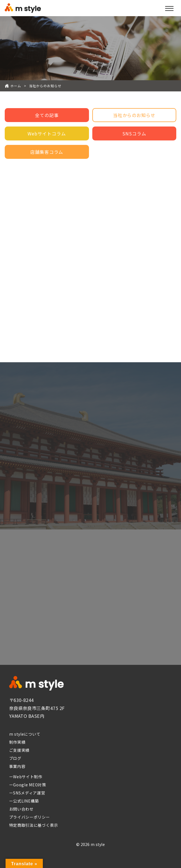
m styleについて (25, 734)
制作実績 (17, 742)
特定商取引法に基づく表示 (34, 825)
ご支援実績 (19, 750)
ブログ (15, 758)
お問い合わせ (21, 809)
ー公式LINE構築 (24, 801)
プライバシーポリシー (30, 817)
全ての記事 (47, 115)
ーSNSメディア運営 (27, 793)
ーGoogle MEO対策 (28, 785)
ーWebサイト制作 (26, 777)
